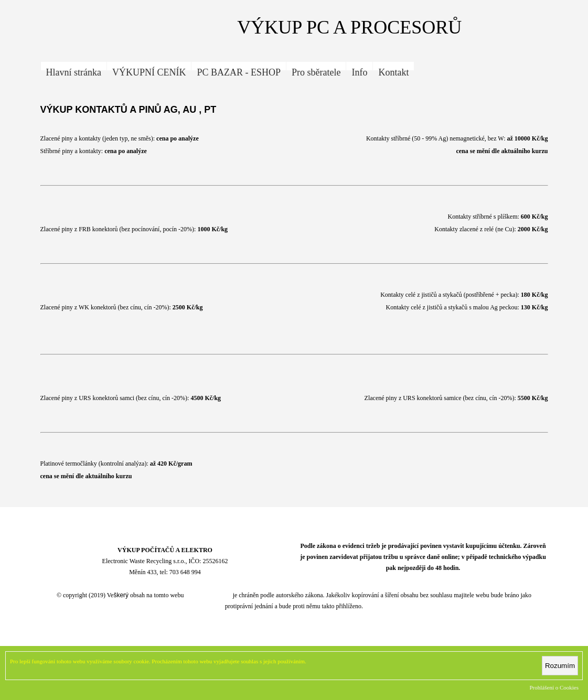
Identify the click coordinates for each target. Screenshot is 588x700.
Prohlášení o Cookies (554, 687)
